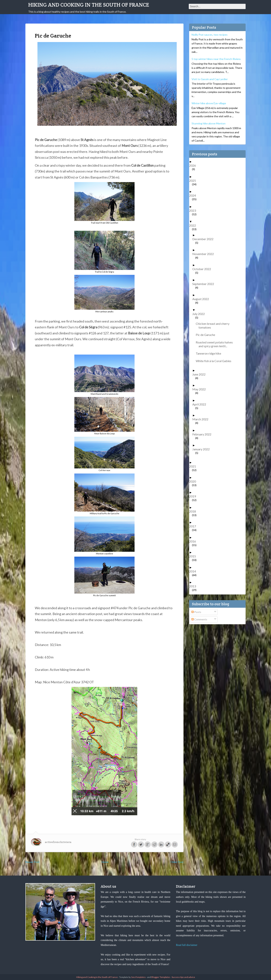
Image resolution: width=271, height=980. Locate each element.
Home (105, 862)
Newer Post (32, 862)
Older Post (177, 862)
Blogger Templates (161, 977)
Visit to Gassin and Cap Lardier (210, 79)
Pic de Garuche (207, 335)
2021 (194, 466)
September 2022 (205, 284)
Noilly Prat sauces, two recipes (210, 35)
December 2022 (204, 239)
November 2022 (204, 254)
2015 (194, 556)
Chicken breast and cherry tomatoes (214, 325)
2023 (194, 210)
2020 (194, 481)
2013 (194, 586)
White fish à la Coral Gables (215, 361)
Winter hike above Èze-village (209, 103)
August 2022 (202, 299)
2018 (194, 511)
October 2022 (203, 269)
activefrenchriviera (58, 842)
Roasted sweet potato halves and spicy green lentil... (216, 344)
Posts (196, 612)
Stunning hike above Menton (209, 123)
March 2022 (202, 419)
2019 (194, 496)
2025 (194, 180)
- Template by (132, 977)
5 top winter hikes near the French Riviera (216, 59)
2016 (194, 541)
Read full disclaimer (187, 945)
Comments (199, 619)
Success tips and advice (183, 977)
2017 (194, 526)
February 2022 (203, 434)
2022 (194, 225)
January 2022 (202, 449)
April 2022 (201, 404)
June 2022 (200, 374)
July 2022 (200, 314)
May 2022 (200, 389)
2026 (194, 165)
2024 (194, 195)
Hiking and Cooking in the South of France (89, 5)
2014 (194, 571)
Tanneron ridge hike (210, 353)
